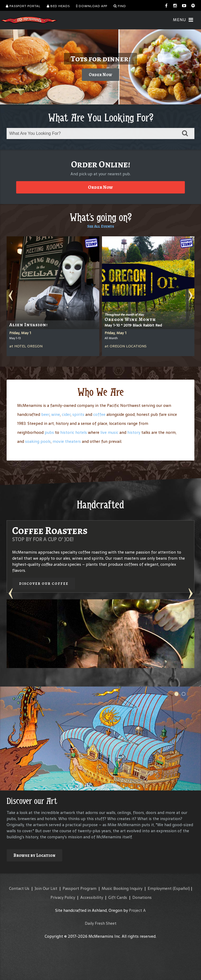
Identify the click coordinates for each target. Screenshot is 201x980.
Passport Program (80, 888)
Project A (137, 910)
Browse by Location (34, 855)
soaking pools (38, 441)
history (134, 432)
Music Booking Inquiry (122, 888)
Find (120, 6)
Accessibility (92, 897)
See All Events (101, 226)
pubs (49, 432)
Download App (92, 6)
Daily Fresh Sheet (101, 923)
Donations (142, 897)
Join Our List (46, 888)
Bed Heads (58, 6)
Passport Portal (23, 6)
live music (109, 432)
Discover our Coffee (44, 584)
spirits (78, 414)
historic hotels (74, 432)
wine (56, 414)
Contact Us (19, 888)
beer (45, 414)
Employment (160, 888)
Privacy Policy (63, 897)
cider (66, 414)
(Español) (181, 888)
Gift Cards (118, 897)
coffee (99, 414)
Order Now (101, 75)
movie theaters (67, 441)
